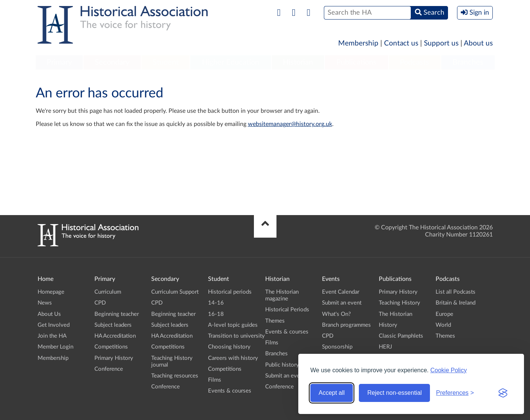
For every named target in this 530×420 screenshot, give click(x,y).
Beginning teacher (117, 314)
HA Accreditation (115, 336)
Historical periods (230, 292)
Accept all (332, 393)
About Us (49, 314)
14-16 (216, 303)
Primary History (114, 358)
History (388, 325)
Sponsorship (337, 347)
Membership (358, 43)
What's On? (336, 314)
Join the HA (52, 336)
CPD (100, 303)
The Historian (396, 314)
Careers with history (233, 358)
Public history (282, 365)
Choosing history (229, 347)
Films (215, 380)
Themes (275, 321)
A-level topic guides (233, 325)
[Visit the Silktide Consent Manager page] (503, 393)
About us (478, 43)
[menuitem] (59, 63)
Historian (298, 62)
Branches (468, 62)
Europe (444, 314)
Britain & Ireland (456, 303)
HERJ (385, 347)
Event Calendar (341, 292)
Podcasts (415, 62)
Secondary (112, 62)
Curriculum (108, 292)
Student (166, 62)
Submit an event (285, 376)
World (443, 325)
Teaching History (399, 303)
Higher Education (231, 62)
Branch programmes (346, 325)
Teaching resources (175, 376)
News (45, 303)
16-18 (216, 314)
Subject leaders (113, 325)
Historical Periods (287, 310)
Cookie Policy (449, 370)
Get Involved (54, 325)
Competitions (111, 347)
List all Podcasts (456, 292)
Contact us (401, 43)
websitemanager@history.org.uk (290, 124)
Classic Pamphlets (401, 336)
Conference (109, 369)
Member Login (55, 347)
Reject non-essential (394, 393)
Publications (356, 62)
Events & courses (230, 391)
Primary (59, 62)
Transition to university (236, 336)
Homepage (51, 292)
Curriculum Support (175, 292)
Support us (441, 43)
